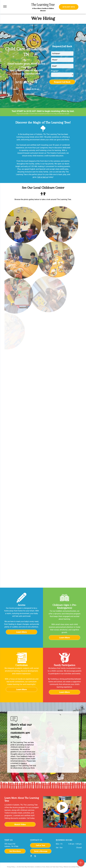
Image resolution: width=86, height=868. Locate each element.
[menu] (5, 6)
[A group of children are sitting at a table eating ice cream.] (52, 220)
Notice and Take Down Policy (54, 867)
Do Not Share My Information (25, 867)
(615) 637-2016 (26, 82)
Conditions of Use (40, 867)
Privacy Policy (11, 867)
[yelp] (35, 856)
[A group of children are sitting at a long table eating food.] (44, 256)
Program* (55, 71)
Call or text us (43, 177)
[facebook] (31, 856)
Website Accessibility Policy (71, 867)
